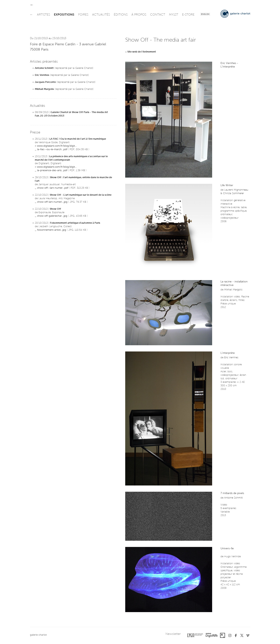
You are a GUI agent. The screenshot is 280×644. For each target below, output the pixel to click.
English (205, 14)
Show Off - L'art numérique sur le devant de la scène (81, 195)
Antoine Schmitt (44, 68)
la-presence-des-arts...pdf (52, 170)
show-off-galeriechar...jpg (52, 216)
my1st (174, 15)
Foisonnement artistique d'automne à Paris (75, 223)
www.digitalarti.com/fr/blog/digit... (57, 146)
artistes (43, 15)
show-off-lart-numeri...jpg (52, 202)
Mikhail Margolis (44, 89)
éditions (121, 15)
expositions (64, 15)
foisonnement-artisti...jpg (52, 230)
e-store (188, 15)
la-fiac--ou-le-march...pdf (52, 149)
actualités (101, 15)
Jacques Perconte (45, 82)
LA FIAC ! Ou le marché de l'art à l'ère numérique (78, 139)
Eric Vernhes (42, 75)
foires (83, 15)
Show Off (55, 209)
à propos (139, 15)
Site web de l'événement (142, 52)
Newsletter (173, 634)
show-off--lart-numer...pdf (53, 188)
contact (158, 15)
